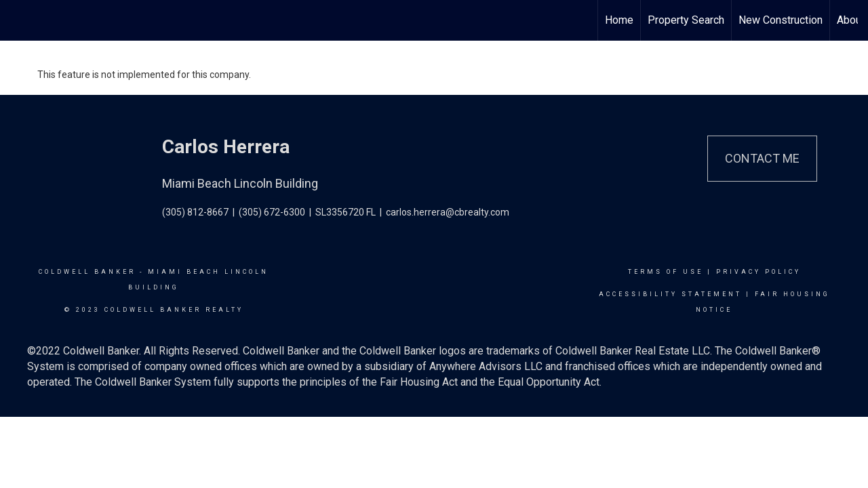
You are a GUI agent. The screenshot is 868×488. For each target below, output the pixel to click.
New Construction (781, 20)
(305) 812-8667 (195, 212)
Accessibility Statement (670, 294)
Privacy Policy (758, 272)
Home (619, 20)
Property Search (686, 20)
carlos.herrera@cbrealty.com (448, 212)
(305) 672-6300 (272, 212)
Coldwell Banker (87, 272)
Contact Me (762, 158)
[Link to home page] (17, 20)
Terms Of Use (666, 272)
